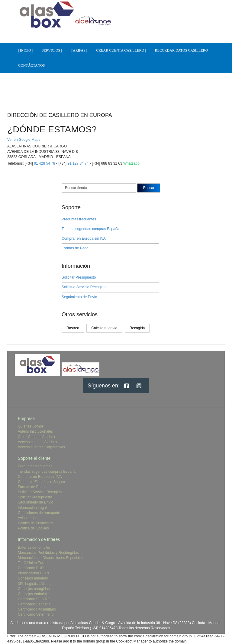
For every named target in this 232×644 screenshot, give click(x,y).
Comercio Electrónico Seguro (41, 482)
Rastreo (73, 328)
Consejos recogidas (34, 589)
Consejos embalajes (34, 594)
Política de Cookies (33, 528)
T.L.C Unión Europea (35, 563)
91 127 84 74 (78, 163)
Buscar (149, 188)
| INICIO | (25, 50)
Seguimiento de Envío (79, 297)
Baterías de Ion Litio (34, 548)
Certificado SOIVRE (34, 599)
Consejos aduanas (33, 578)
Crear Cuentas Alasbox (36, 437)
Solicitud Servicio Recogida (84, 287)
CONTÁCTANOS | (32, 65)
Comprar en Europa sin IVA (84, 238)
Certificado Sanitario (34, 604)
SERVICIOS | (52, 50)
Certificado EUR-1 (32, 568)
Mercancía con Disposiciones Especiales (51, 558)
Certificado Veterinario (36, 614)
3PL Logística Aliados (35, 584)
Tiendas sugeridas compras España (90, 229)
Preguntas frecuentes (79, 219)
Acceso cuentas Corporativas (41, 447)
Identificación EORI (33, 573)
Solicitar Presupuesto (79, 277)
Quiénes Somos (31, 426)
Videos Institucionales (35, 431)
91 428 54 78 (44, 163)
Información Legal (32, 508)
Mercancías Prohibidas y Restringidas (48, 553)
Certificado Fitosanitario (37, 609)
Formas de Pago (75, 248)
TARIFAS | (79, 50)
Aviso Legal (27, 518)
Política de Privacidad (35, 523)
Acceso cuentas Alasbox (37, 442)
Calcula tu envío (104, 328)
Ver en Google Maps (24, 140)
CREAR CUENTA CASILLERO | (121, 50)
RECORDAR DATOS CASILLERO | (182, 50)
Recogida (137, 328)
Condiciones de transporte (39, 513)
